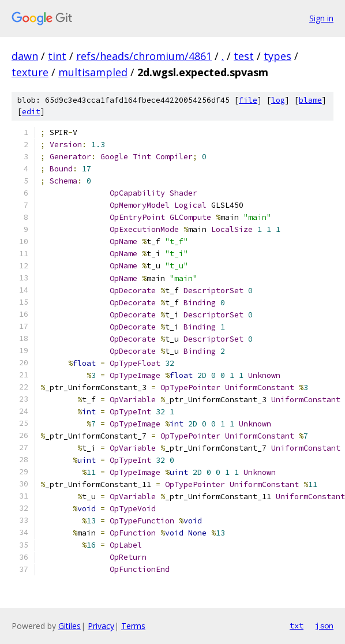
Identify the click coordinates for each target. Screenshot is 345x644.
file (248, 100)
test (244, 56)
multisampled (93, 72)
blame (310, 100)
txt (297, 626)
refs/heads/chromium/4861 (144, 56)
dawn (25, 56)
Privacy (101, 626)
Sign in (321, 18)
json (324, 626)
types (277, 56)
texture (30, 72)
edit (31, 112)
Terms (133, 626)
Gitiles (70, 626)
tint (57, 56)
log (278, 100)
